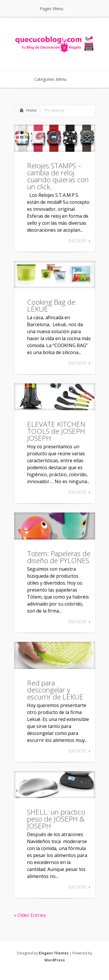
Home (31, 110)
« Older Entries (30, 915)
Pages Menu (55, 9)
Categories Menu (54, 79)
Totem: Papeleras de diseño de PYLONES (59, 557)
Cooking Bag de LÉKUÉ (51, 305)
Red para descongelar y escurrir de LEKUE (55, 690)
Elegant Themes (54, 953)
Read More (77, 241)
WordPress (55, 960)
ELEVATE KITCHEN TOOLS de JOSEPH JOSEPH (56, 431)
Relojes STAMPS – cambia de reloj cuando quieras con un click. (58, 176)
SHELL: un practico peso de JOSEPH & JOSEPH (56, 819)
